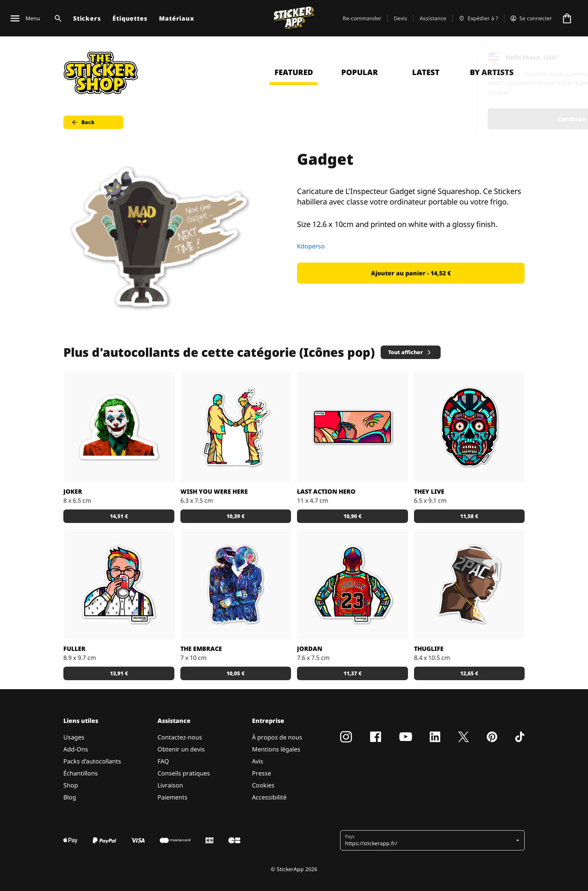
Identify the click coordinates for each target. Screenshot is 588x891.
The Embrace (201, 649)
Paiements (172, 797)
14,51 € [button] (119, 516)
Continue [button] (487, 119)
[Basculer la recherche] (57, 18)
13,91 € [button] (119, 673)
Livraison (170, 785)
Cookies (263, 785)
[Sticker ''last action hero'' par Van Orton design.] (352, 427)
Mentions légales (276, 749)
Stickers (87, 18)
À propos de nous (277, 737)
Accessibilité (269, 797)
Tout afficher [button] (410, 352)
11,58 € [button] (469, 516)
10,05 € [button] (235, 673)
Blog (70, 797)
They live (429, 491)
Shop (71, 785)
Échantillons (81, 773)
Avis (258, 761)
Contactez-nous (180, 737)
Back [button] (83, 122)
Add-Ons (76, 749)
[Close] (565, 57)
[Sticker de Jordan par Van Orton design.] (352, 584)
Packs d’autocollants (92, 761)
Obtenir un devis (181, 749)
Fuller (74, 649)
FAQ (163, 761)
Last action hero (326, 491)
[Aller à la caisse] (567, 18)
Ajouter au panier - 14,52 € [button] (411, 273)
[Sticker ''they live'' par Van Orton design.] (469, 427)
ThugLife (429, 649)
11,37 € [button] (352, 673)
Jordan (310, 649)
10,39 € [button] (235, 516)
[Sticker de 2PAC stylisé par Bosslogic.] (469, 584)
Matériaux (176, 18)
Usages (74, 737)
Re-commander (362, 18)
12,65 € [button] (469, 673)
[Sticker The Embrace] (236, 584)
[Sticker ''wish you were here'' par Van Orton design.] (236, 427)
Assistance (433, 18)
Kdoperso (311, 246)
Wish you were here (214, 491)
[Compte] (531, 18)
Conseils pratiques (184, 773)
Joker (73, 491)
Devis (400, 18)
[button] (430, 840)
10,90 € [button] (352, 516)
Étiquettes (130, 18)
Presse (262, 773)
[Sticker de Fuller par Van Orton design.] (119, 584)
